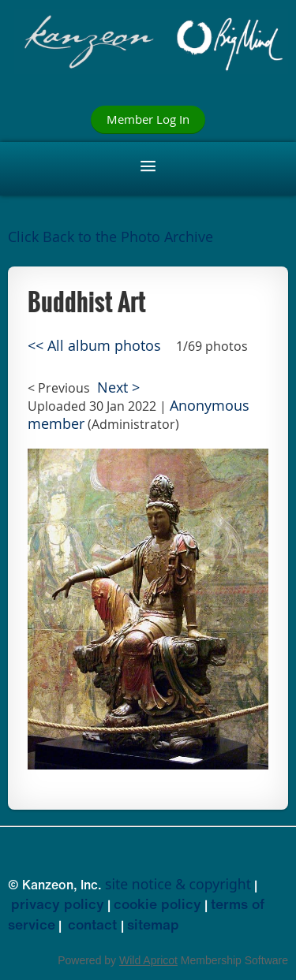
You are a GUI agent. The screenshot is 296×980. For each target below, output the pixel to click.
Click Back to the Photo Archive (111, 237)
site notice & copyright (178, 884)
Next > (118, 388)
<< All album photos (94, 346)
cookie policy (157, 904)
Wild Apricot (148, 960)
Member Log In (148, 119)
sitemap (153, 924)
